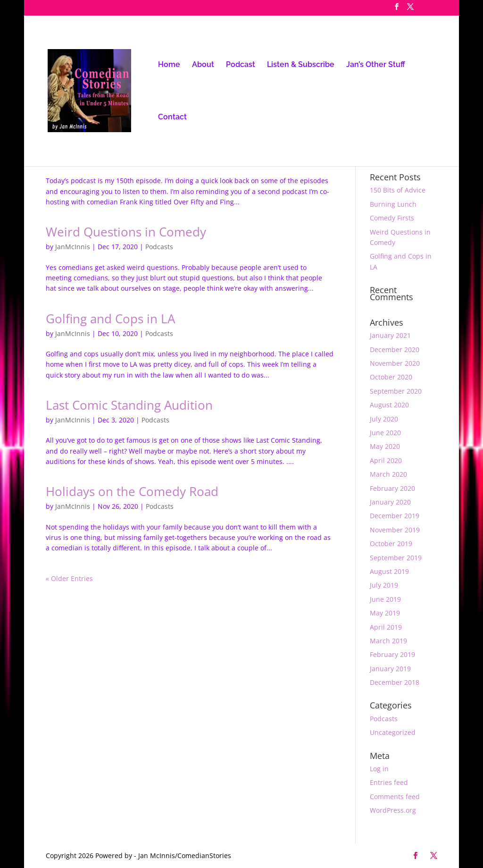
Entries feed (389, 782)
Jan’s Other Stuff (376, 65)
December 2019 (395, 516)
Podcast (241, 65)
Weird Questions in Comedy (126, 232)
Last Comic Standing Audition (129, 405)
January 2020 (390, 502)
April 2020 (386, 460)
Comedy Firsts (392, 218)
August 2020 (389, 405)
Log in (379, 769)
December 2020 (395, 350)
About (203, 65)
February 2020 (392, 488)
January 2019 (390, 669)
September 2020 (396, 391)
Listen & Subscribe (301, 65)
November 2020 (395, 363)
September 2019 (396, 558)
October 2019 (391, 544)
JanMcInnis (73, 247)
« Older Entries (69, 578)
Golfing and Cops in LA (110, 319)
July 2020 (384, 419)
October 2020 (391, 377)
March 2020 (388, 474)
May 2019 (385, 613)
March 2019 (388, 641)
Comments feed (395, 796)
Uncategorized (393, 732)
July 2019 (384, 585)
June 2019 (385, 599)
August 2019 (389, 571)
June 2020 (385, 433)
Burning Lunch (393, 204)
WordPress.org (393, 810)
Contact (172, 118)
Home (169, 65)
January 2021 (390, 335)
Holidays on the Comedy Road (132, 491)
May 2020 (385, 446)
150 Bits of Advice (398, 190)
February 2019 (392, 654)
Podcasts (159, 247)
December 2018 (395, 682)
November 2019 (395, 530)
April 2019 (386, 627)
